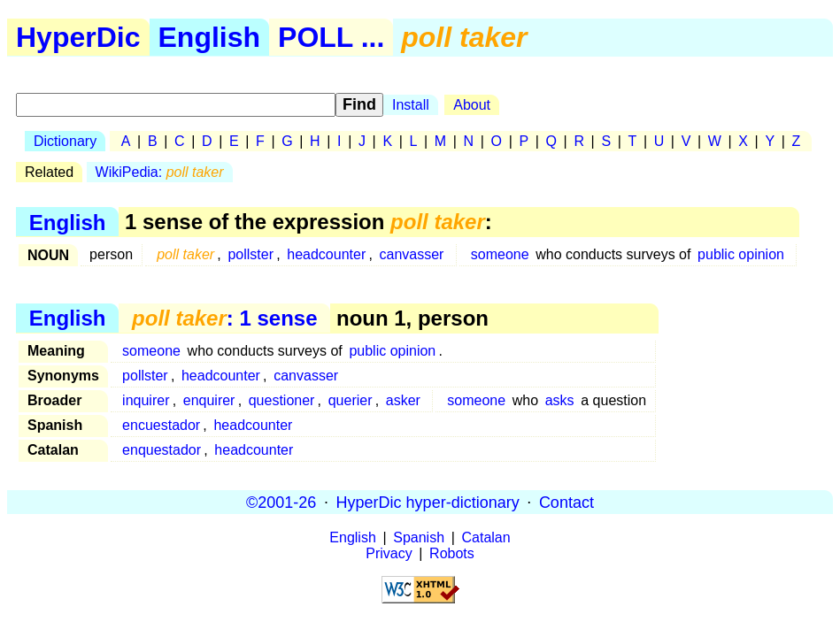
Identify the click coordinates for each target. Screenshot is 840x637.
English (210, 37)
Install (411, 105)
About (472, 105)
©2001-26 (281, 502)
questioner (282, 400)
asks (560, 400)
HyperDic (78, 37)
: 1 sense (224, 318)
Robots (452, 553)
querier (351, 400)
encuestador (161, 425)
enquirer (209, 400)
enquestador (162, 450)
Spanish (419, 537)
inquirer (146, 400)
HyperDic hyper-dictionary (428, 502)
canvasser (411, 254)
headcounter (326, 254)
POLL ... (331, 37)
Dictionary (65, 141)
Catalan (486, 537)
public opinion (741, 254)
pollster (250, 254)
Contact (566, 502)
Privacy (389, 553)
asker (403, 400)
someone (500, 254)
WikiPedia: (160, 172)
